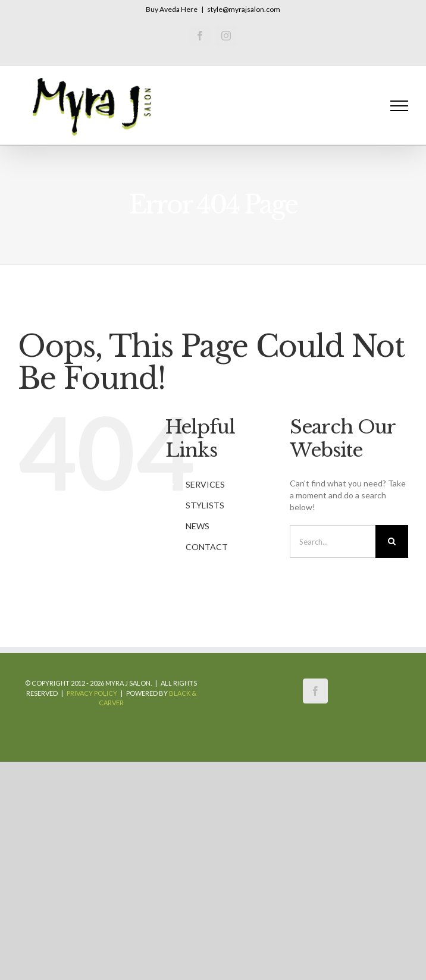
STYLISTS (205, 505)
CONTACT (207, 547)
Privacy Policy (92, 693)
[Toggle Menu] (400, 106)
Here (189, 9)
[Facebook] (315, 691)
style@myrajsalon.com (244, 9)
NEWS (198, 526)
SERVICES (205, 484)
